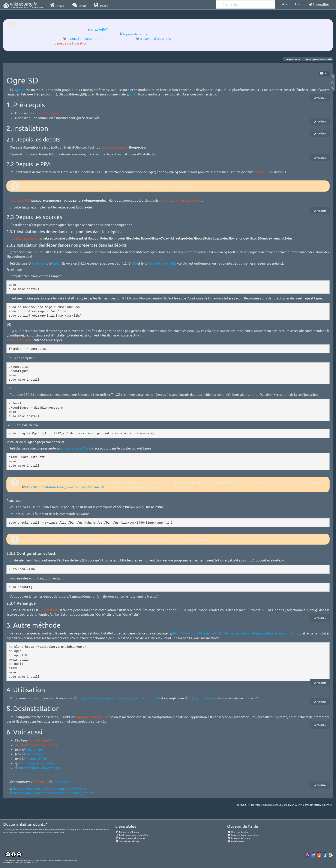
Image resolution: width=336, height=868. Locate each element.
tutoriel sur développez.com (39, 768)
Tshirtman (40, 781)
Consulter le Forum (238, 838)
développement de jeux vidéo (317, 59)
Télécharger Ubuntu (127, 841)
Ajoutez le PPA (20, 200)
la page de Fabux (135, 34)
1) (62, 199)
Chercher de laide (238, 832)
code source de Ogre (75, 448)
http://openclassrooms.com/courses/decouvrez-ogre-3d (119, 698)
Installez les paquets (24, 238)
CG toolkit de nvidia (162, 263)
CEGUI (57, 263)
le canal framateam (81, 38)
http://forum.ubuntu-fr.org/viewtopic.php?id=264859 (64, 487)
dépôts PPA (262, 172)
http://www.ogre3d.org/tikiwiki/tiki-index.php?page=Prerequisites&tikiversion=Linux (236, 633)
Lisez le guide (236, 841)
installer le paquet (115, 147)
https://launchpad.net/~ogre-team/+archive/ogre (49, 788)
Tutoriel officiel (36, 759)
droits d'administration (52, 113)
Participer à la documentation (132, 835)
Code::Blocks (49, 610)
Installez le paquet (20, 340)
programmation (292, 59)
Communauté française (36, 763)
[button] (284, 5)
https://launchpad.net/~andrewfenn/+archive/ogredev (53, 793)
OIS (134, 263)
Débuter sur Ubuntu (127, 832)
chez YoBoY (99, 29)
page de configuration (71, 43)
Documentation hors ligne (130, 838)
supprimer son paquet (92, 717)
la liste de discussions (155, 38)
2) (107, 199)
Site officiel (34, 754)
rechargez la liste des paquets (181, 200)
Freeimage (39, 263)
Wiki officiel (34, 749)
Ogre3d (19, 90)
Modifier (321, 98)
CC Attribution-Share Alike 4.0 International (20, 862)
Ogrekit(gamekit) (41, 740)
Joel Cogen (61, 781)
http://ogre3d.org (202, 698)
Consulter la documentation (243, 835)
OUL (133, 94)
